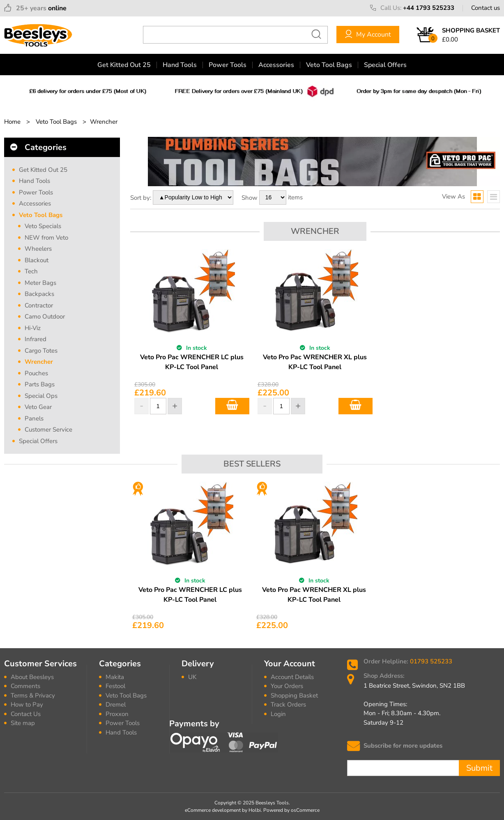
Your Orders (287, 686)
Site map (23, 723)
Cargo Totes (41, 351)
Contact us (486, 8)
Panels (34, 418)
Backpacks (39, 294)
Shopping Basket (294, 695)
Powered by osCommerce (291, 810)
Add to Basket (232, 406)
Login (278, 714)
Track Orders (288, 705)
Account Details (292, 677)
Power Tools (228, 65)
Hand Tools (180, 65)
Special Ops (41, 396)
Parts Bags (40, 384)
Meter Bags (40, 283)
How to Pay (27, 705)
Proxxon (117, 714)
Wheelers (38, 249)
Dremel (116, 705)
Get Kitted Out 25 (124, 65)
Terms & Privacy (33, 695)
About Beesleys (32, 677)
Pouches (36, 373)
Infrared (36, 339)
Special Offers (385, 65)
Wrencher (39, 362)
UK (192, 677)
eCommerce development (213, 810)
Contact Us (26, 714)
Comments (25, 686)
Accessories (276, 65)
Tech (31, 271)
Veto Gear (38, 407)
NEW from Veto (46, 238)
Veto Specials (43, 226)
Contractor (39, 305)
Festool (115, 686)
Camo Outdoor (45, 316)
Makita (115, 677)
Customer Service (48, 430)
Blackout (37, 260)
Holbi (255, 810)
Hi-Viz (33, 328)
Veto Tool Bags (329, 65)
